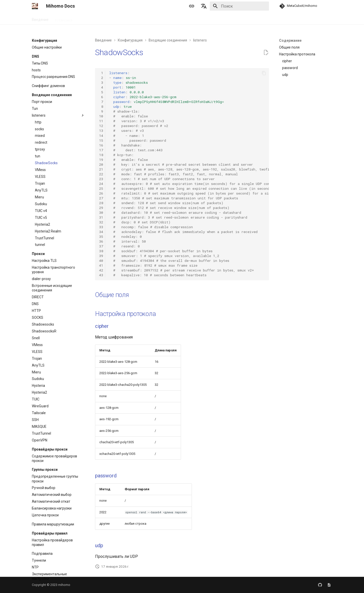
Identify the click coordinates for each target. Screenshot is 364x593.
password (106, 476)
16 (101, 145)
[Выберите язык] (204, 6)
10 (101, 116)
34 (101, 232)
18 (101, 155)
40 (101, 261)
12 (101, 126)
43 (101, 275)
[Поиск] (239, 6)
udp (99, 545)
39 (101, 256)
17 (101, 150)
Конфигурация (119, 18)
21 (101, 169)
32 (101, 222)
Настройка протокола (125, 314)
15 (101, 140)
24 (101, 184)
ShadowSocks (119, 52)
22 (101, 174)
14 (101, 136)
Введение (40, 18)
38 (101, 251)
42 (101, 270)
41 (101, 265)
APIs (141, 18)
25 (101, 188)
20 (101, 164)
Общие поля (112, 295)
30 (101, 213)
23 (101, 179)
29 (101, 208)
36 (101, 241)
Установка (63, 18)
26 (101, 193)
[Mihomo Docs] (35, 6)
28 (101, 203)
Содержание (290, 40)
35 (101, 237)
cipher (102, 326)
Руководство (89, 18)
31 (101, 217)
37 (101, 246)
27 (101, 198)
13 (101, 131)
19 (101, 160)
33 (101, 227)
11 (101, 121)
